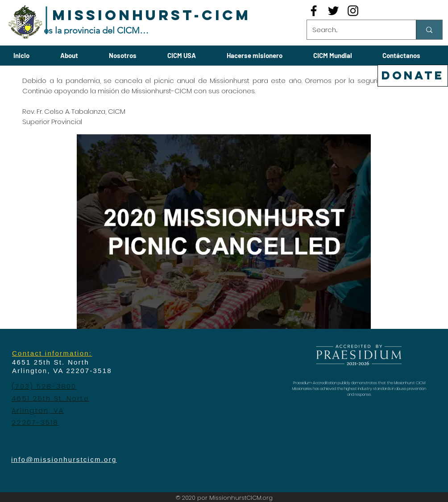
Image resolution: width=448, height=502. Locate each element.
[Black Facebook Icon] (314, 11)
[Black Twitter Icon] (333, 11)
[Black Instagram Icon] (353, 11)
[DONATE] (413, 76)
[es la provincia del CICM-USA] (97, 30)
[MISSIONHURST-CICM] (151, 16)
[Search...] (355, 30)
